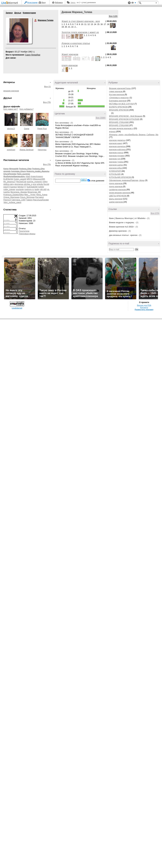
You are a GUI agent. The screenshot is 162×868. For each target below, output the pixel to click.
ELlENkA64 (8, 179)
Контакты (144, 307)
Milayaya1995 (39, 179)
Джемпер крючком (118, 231)
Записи (9, 13)
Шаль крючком (116, 199)
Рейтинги (59, 2)
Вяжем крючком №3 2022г (121, 227)
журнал (113, 132)
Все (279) (155, 213)
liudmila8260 (32, 187)
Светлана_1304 (19, 200)
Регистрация (32, 2)
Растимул (40, 197)
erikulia (40, 184)
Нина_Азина (42, 195)
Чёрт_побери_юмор (12, 202)
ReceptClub (21, 182)
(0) (72, 123)
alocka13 (11, 129)
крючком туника (116, 162)
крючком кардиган (117, 146)
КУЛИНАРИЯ (115, 171)
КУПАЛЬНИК (115, 174)
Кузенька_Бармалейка (14, 195)
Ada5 (28, 176)
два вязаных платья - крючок (123, 235)
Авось (73, 2)
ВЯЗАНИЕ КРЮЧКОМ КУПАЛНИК (124, 119)
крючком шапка (116, 165)
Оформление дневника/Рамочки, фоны (127, 180)
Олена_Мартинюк (11, 197)
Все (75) (47, 102)
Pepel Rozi (42, 129)
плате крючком (70, 65)
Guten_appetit (20, 179)
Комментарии (29, 13)
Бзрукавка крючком (118, 101)
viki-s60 (43, 189)
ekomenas (19, 184)
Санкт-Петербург (33, 55)
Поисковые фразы (27, 234)
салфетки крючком (118, 190)
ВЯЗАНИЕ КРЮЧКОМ (119, 110)
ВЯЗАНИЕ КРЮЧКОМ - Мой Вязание (126, 116)
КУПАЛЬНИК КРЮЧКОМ (120, 177)
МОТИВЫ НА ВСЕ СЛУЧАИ (121, 104)
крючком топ (115, 159)
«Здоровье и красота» (119, 98)
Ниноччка (42, 150)
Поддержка (129, 3)
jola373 (7, 187)
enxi (35, 184)
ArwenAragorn (37, 176)
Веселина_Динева (19, 192)
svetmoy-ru (29, 189)
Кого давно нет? (11, 109)
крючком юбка (116, 168)
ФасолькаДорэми (41, 200)
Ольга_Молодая (27, 197)
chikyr (45, 182)
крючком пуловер (117, 156)
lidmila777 (22, 187)
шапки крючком (116, 202)
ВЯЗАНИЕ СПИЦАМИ (119, 122)
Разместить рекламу (144, 310)
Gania (27, 129)
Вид (134, 3)
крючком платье (116, 153)
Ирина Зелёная (27, 150)
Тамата (29, 200)
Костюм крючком (117, 95)
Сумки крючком (63, 160)
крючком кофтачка (118, 150)
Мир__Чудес (30, 195)
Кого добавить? (27, 109)
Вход (44, 2)
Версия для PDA (144, 305)
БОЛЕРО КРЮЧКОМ (119, 107)
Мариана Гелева (36, 20)
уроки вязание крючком (120, 193)
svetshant (11, 150)
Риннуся (7, 200)
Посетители (24, 231)
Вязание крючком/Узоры (120, 88)
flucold (46, 184)
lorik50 (41, 187)
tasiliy (37, 189)
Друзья (18, 13)
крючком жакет (116, 143)
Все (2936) (101, 118)
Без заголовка (62, 123)
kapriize (14, 187)
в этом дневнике (97, 181)
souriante (20, 189)
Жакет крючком (70, 54)
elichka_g (28, 184)
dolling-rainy (9, 184)
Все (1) (47, 87)
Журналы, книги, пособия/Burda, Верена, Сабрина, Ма (134, 135)
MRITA (29, 179)
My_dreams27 (10, 182)
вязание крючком (11, 91)
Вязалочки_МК (34, 192)
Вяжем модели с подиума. (122, 223)
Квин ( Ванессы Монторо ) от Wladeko (127, 218)
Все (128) (113, 16)
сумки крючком (116, 91)
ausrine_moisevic (34, 182)
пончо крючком (116, 183)
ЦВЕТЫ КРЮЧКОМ (118, 196)
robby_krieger (9, 189)
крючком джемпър (117, 140)
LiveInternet (10, 3)
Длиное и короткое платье (76, 43)
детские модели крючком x (121, 128)
